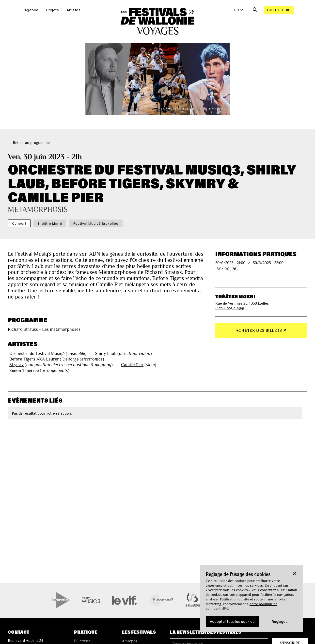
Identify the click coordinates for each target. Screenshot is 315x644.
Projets (53, 10)
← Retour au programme (29, 143)
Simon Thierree (24, 370)
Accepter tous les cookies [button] (232, 621)
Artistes (74, 10)
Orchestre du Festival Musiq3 (37, 353)
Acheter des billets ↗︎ (261, 330)
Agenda (31, 10)
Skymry (16, 365)
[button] (294, 574)
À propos (130, 641)
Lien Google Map (230, 308)
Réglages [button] (280, 621)
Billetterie (279, 10)
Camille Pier (132, 365)
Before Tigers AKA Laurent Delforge (44, 359)
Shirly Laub (106, 353)
